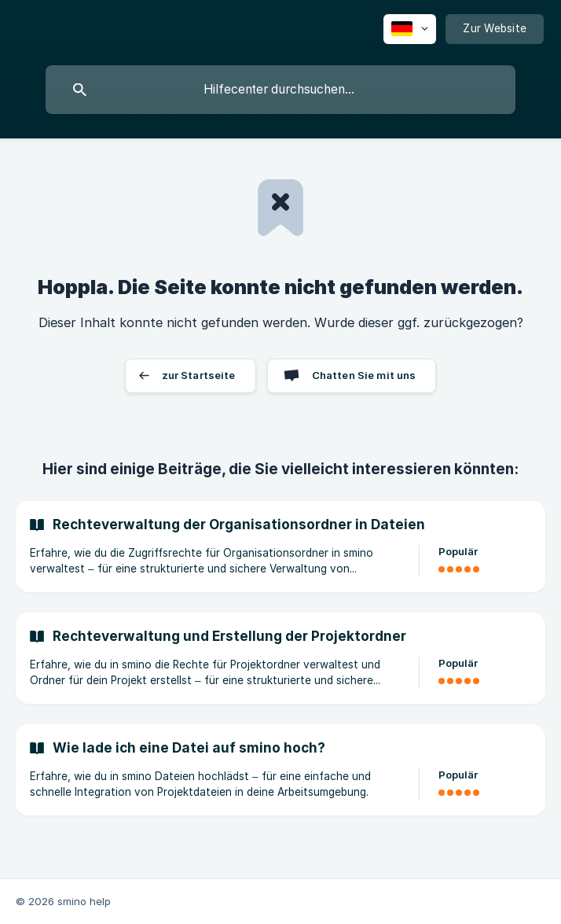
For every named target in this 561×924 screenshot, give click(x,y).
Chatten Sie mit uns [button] (364, 375)
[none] (410, 29)
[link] (280, 547)
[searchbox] (280, 90)
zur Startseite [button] (199, 375)
